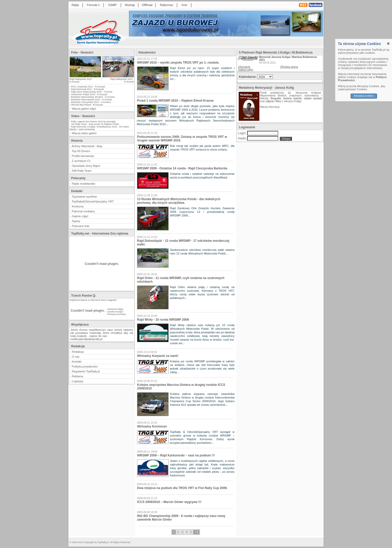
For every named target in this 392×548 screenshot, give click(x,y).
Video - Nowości (83, 116)
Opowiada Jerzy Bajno (86, 166)
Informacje (244, 67)
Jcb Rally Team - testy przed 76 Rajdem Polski (95, 124)
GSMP (112, 5)
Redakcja (78, 352)
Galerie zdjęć (80, 216)
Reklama (77, 376)
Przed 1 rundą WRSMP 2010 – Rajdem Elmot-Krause (175, 101)
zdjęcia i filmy (273, 101)
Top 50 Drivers (81, 151)
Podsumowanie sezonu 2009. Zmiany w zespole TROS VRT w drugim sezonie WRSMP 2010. (182, 139)
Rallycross (167, 5)
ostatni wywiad (313, 98)
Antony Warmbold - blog (87, 146)
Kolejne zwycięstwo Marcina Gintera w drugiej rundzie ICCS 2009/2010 (181, 387)
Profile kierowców (83, 156)
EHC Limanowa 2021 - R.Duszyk (88, 87)
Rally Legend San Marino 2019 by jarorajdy (93, 122)
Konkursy (78, 206)
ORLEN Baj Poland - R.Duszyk (87, 105)
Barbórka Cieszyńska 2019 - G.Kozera (91, 102)
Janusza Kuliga (115, 309)
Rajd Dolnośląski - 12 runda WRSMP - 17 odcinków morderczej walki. (183, 243)
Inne (184, 5)
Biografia (276, 98)
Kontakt (77, 362)
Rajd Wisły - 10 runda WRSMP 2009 (163, 320)
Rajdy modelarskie (84, 184)
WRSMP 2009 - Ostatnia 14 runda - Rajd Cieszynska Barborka (182, 168)
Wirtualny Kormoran (152, 426)
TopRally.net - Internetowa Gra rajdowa (100, 234)
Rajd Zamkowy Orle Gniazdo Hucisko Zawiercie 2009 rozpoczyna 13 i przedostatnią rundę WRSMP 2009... (202, 212)
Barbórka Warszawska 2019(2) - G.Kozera (93, 97)
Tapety (76, 221)
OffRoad (147, 5)
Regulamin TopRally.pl (86, 371)
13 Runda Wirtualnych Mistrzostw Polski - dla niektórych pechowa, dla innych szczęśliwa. (179, 201)
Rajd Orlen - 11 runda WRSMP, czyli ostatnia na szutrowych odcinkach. (181, 280)
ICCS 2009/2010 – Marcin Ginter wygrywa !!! (169, 502)
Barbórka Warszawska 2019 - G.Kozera (92, 100)
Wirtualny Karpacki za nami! (158, 356)
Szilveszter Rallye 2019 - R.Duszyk (89, 94)
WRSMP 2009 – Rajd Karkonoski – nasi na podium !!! (176, 455)
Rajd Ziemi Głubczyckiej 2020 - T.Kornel (92, 92)
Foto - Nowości (82, 52)
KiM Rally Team (82, 171)
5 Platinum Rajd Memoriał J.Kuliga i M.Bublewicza (276, 52)
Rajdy (75, 5)
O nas (76, 357)
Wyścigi (130, 5)
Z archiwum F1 (81, 161)
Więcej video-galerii (84, 133)
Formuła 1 (93, 5)
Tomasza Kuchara (116, 314)
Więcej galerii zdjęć (84, 109)
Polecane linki (81, 226)
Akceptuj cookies (364, 96)
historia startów (292, 98)
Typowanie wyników (84, 197)
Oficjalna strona (289, 67)
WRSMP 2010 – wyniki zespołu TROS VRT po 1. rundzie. (178, 63)
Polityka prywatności (85, 366)
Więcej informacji (270, 107)
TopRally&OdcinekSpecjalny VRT (93, 201)
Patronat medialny (83, 211)
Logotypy (78, 381)
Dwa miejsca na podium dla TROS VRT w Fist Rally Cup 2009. (182, 488)
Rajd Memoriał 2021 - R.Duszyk (88, 89)
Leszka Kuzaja (115, 312)
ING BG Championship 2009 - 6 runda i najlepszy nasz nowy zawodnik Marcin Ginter (181, 518)
